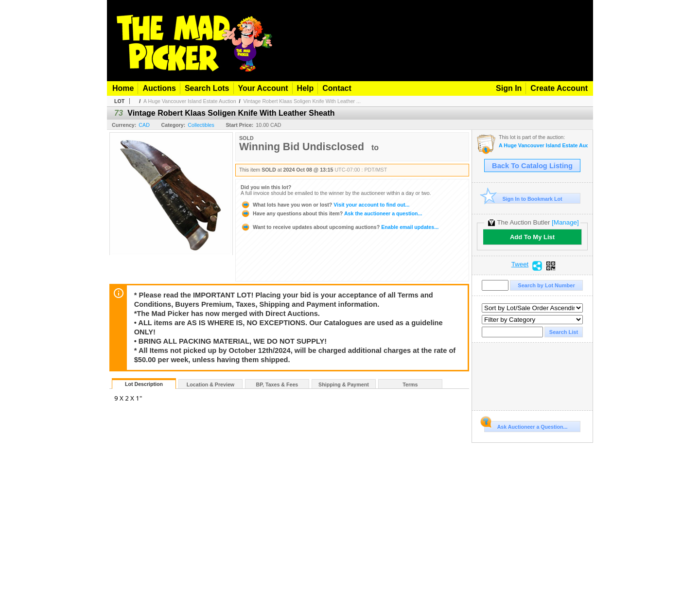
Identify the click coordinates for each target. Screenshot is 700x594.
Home (123, 88)
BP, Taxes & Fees (277, 384)
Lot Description (144, 384)
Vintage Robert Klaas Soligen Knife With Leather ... (302, 101)
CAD (144, 125)
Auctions (159, 88)
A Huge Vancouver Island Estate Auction (190, 101)
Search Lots (207, 88)
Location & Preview (210, 384)
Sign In (509, 88)
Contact (337, 88)
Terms (410, 384)
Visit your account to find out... (325, 205)
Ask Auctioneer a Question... (526, 425)
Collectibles (201, 125)
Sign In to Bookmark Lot (523, 199)
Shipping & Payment (344, 384)
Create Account (559, 88)
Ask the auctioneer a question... (331, 213)
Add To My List (532, 237)
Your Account (263, 88)
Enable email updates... (340, 227)
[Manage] (565, 222)
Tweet (520, 264)
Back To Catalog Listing (532, 166)
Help (306, 88)
